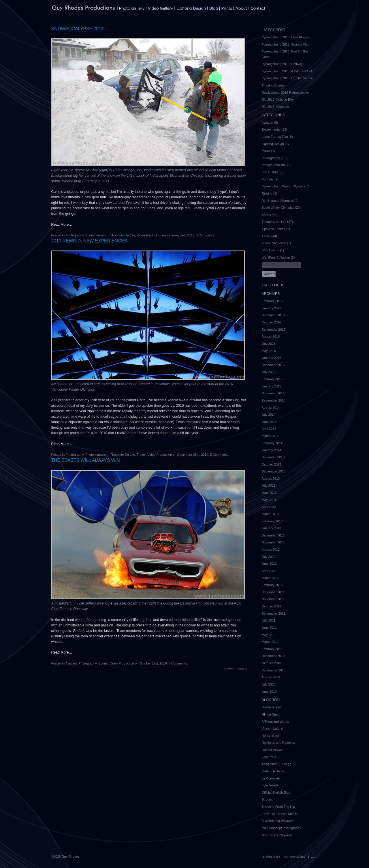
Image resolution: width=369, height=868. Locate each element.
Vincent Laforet (273, 728)
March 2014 (270, 436)
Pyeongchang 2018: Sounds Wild (286, 44)
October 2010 (272, 663)
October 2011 (272, 606)
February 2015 (272, 379)
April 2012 (269, 571)
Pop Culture (270, 172)
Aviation (71, 663)
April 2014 (269, 429)
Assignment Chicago (277, 764)
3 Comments (205, 235)
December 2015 (273, 365)
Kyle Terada (270, 785)
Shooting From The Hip (278, 807)
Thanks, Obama (273, 85)
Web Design (271, 250)
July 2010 (269, 684)
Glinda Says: (271, 714)
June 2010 (269, 692)
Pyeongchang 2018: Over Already (286, 37)
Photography (75, 235)
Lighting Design (273, 144)
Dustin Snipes (272, 707)
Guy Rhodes (71, 856)
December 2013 (273, 457)
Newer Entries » (236, 669)
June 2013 (269, 493)
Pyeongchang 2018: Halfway (282, 64)
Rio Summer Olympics (278, 201)
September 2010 (274, 670)
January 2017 (272, 308)
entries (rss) (271, 856)
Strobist (267, 799)
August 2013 (271, 479)
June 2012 (269, 564)
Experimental (271, 129)
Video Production (149, 235)
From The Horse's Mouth (279, 814)
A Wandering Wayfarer (278, 821)
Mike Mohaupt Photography (282, 828)
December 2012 (273, 535)
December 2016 (273, 315)
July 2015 (269, 372)
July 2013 (269, 485)
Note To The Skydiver (277, 835)
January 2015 (272, 386)
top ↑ (314, 856)
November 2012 (273, 542)
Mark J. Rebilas (273, 771)
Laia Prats (269, 757)
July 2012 (269, 557)
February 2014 (272, 443)
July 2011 (269, 620)
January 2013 (272, 528)
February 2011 (272, 649)
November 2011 (273, 599)
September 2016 (274, 329)
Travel (141, 455)
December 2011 (273, 592)
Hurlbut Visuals (273, 750)
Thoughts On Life (123, 235)
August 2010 (271, 677)
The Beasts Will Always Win (86, 460)
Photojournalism (97, 235)
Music (266, 151)
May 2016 (269, 351)
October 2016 (272, 322)
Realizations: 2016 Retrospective (285, 93)
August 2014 (271, 408)
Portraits (268, 179)
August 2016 (271, 336)
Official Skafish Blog (276, 792)
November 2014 (273, 393)
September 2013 (274, 471)
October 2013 (272, 464)
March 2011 (270, 642)
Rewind (267, 193)
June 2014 (269, 422)
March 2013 (270, 514)
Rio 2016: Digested (275, 107)
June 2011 (269, 628)
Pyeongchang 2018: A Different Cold (288, 71)
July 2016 (269, 344)
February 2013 (272, 521)
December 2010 (273, 656)
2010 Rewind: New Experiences (89, 241)
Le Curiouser (271, 778)
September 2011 (274, 613)
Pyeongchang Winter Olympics (284, 186)
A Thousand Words (275, 722)
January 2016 (272, 358)
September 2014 (274, 400)
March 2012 (270, 578)
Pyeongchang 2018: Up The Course (287, 78)
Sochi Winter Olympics (278, 208)
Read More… (62, 225)
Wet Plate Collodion (276, 257)
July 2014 (269, 415)
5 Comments (178, 663)
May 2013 (269, 500)
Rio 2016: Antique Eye (278, 99)
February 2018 (272, 301)
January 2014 (272, 450)
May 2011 (269, 635)
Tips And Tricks (273, 229)
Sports (103, 663)
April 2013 (269, 507)
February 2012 (272, 585)
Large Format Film (275, 137)
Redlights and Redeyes (278, 743)
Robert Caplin (272, 736)
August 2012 (271, 549)
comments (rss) (295, 856)
